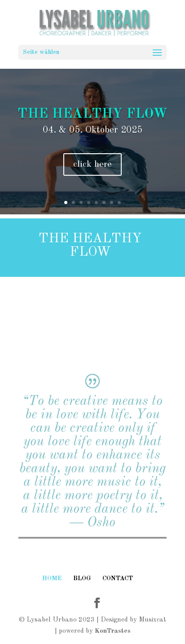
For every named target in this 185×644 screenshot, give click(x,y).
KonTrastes (113, 631)
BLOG (82, 578)
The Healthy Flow (92, 114)
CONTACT (118, 578)
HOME (52, 578)
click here (92, 164)
